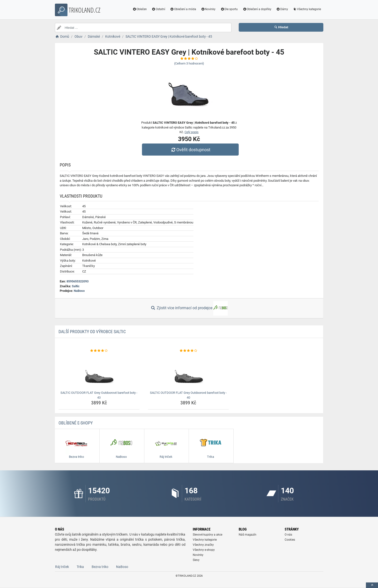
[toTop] (372, 585)
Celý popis (192, 132)
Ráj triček (62, 567)
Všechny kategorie (307, 9)
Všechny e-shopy (204, 550)
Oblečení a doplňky (257, 9)
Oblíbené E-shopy (76, 423)
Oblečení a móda (183, 9)
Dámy (282, 9)
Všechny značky (203, 545)
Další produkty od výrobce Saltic (92, 332)
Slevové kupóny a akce (208, 535)
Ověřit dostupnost (190, 150)
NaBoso (79, 291)
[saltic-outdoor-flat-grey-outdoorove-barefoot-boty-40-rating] (189, 351)
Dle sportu (229, 9)
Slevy (196, 560)
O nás (288, 535)
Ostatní (158, 9)
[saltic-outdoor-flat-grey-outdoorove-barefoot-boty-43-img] (99, 371)
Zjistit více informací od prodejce (189, 308)
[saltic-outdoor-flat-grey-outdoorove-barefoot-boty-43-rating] (99, 351)
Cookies (290, 540)
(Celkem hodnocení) (189, 63)
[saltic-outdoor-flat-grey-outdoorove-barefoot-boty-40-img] (189, 371)
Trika (80, 567)
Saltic (76, 286)
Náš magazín (248, 535)
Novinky (208, 9)
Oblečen (140, 9)
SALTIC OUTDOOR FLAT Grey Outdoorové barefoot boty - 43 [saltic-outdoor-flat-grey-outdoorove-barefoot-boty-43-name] (99, 395)
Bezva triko (100, 567)
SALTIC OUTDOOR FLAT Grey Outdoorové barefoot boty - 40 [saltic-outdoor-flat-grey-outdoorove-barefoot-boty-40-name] (188, 395)
